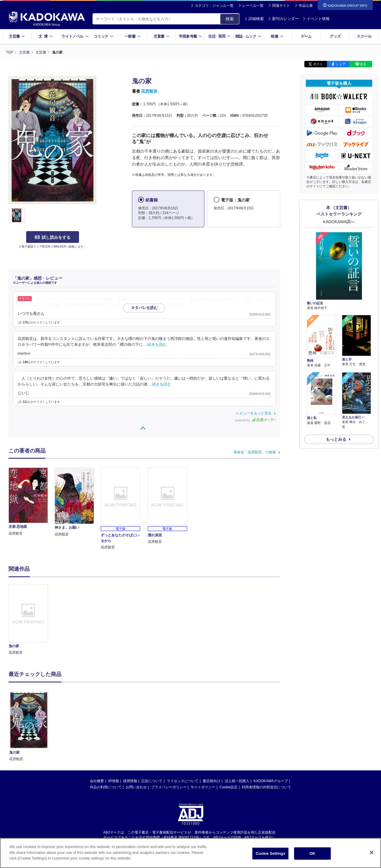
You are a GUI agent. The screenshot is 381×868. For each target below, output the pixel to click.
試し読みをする (53, 237)
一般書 (133, 36)
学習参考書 (191, 36)
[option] (32, 620)
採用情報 (130, 781)
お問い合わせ (136, 787)
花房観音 (149, 91)
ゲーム (306, 36)
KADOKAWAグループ (271, 781)
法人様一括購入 (237, 781)
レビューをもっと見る (254, 413)
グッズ (335, 36)
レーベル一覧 (253, 6)
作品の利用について (106, 787)
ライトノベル (75, 36)
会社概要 (97, 781)
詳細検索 (254, 19)
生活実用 (220, 36)
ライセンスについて (183, 781)
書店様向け (212, 781)
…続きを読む (175, 305)
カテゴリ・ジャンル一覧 (214, 6)
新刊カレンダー (283, 19)
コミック (104, 36)
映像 (277, 36)
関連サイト (281, 6)
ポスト (318, 64)
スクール (364, 36)
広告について (152, 781)
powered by (255, 420)
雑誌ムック (248, 36)
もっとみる (336, 439)
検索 (230, 19)
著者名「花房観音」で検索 (255, 452)
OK (313, 853)
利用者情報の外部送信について (266, 787)
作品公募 (306, 6)
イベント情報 (316, 19)
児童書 (161, 36)
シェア (341, 64)
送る (363, 64)
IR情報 (114, 781)
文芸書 (17, 36)
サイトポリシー (203, 787)
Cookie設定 (229, 787)
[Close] (372, 852)
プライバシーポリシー (169, 787)
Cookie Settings (271, 853)
